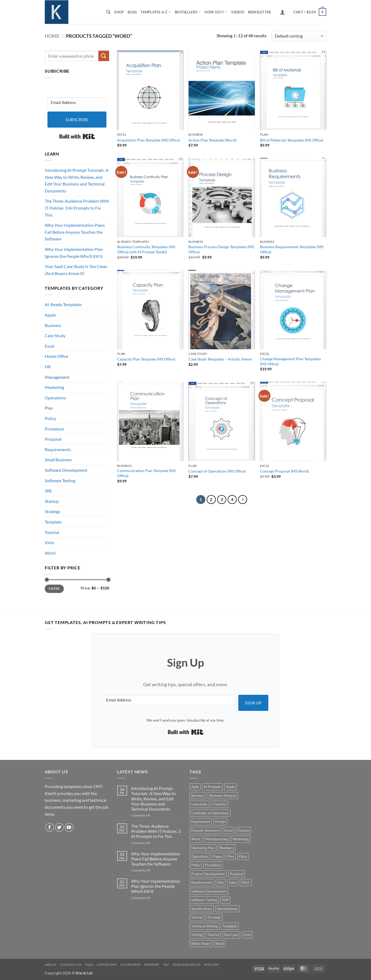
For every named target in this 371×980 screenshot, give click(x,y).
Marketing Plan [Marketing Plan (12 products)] (203, 848)
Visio (49, 542)
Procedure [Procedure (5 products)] (213, 865)
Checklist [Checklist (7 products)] (219, 804)
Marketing (54, 387)
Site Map (211, 965)
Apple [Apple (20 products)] (230, 787)
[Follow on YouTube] (69, 827)
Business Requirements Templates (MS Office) (292, 249)
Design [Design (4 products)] (220, 822)
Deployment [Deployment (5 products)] (201, 822)
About (51, 965)
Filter (54, 589)
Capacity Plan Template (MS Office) (146, 359)
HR (48, 367)
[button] (283, 12)
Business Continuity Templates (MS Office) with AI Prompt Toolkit (146, 249)
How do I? (216, 12)
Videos (238, 12)
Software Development (66, 470)
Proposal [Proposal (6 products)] (236, 874)
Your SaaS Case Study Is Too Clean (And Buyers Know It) (76, 270)
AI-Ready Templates (63, 304)
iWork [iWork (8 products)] (196, 839)
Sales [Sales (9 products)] (233, 882)
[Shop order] (299, 36)
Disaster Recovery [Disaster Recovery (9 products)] (205, 830)
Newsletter (260, 12)
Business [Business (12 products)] (198, 796)
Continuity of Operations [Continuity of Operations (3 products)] (210, 813)
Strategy (53, 511)
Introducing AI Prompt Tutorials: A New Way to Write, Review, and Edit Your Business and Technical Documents (77, 180)
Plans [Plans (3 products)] (243, 856)
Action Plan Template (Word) (212, 140)
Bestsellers (188, 12)
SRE (48, 491)
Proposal (53, 439)
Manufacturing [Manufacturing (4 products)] (217, 839)
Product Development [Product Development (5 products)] (208, 874)
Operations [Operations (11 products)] (200, 856)
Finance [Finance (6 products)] (243, 830)
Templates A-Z (156, 12)
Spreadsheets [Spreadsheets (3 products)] (227, 909)
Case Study (55, 335)
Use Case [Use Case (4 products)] (231, 935)
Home (52, 36)
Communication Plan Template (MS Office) (146, 473)
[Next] (243, 500)
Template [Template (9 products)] (230, 926)
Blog (132, 12)
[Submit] (104, 56)
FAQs (89, 965)
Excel (50, 346)
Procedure (54, 429)
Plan (49, 408)
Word (50, 553)
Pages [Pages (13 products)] (218, 856)
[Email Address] (77, 102)
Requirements (58, 449)
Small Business (58, 460)
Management (57, 377)
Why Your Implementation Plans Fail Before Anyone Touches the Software (75, 232)
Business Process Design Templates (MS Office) (221, 249)
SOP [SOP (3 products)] (225, 900)
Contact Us (71, 965)
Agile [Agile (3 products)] (195, 787)
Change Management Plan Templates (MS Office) (290, 361)
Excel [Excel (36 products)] (229, 830)
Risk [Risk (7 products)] (221, 882)
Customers (131, 965)
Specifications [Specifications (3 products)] (202, 909)
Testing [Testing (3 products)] (197, 935)
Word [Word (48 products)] (220, 944)
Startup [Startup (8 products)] (197, 917)
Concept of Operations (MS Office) (217, 471)
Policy (50, 418)
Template (53, 522)
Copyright (107, 965)
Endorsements (187, 965)
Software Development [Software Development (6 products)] (209, 891)
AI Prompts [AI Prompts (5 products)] (212, 787)
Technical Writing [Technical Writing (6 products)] (204, 926)
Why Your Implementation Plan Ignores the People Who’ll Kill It (74, 253)
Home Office (56, 356)
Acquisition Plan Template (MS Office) (149, 140)
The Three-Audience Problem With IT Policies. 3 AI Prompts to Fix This (77, 208)
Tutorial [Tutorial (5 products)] (213, 935)
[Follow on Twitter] (59, 827)
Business (53, 325)
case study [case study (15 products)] (199, 804)
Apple (50, 315)
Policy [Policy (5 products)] (196, 865)
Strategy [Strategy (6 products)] (214, 917)
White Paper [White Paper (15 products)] (201, 944)
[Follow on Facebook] (50, 827)
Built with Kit (77, 136)
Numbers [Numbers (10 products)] (227, 848)
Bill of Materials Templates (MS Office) (292, 140)
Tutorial (52, 532)
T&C (166, 965)
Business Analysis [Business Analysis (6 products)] (223, 796)
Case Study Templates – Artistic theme (220, 359)
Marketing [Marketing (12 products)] (241, 839)
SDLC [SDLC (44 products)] (246, 882)
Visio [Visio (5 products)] (247, 935)
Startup (52, 501)
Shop (119, 12)
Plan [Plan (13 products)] (231, 856)
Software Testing (60, 480)
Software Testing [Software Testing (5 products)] (204, 900)
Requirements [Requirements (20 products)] (202, 882)
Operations (55, 398)
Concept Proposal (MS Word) (284, 471)
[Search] (108, 12)
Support (152, 965)
